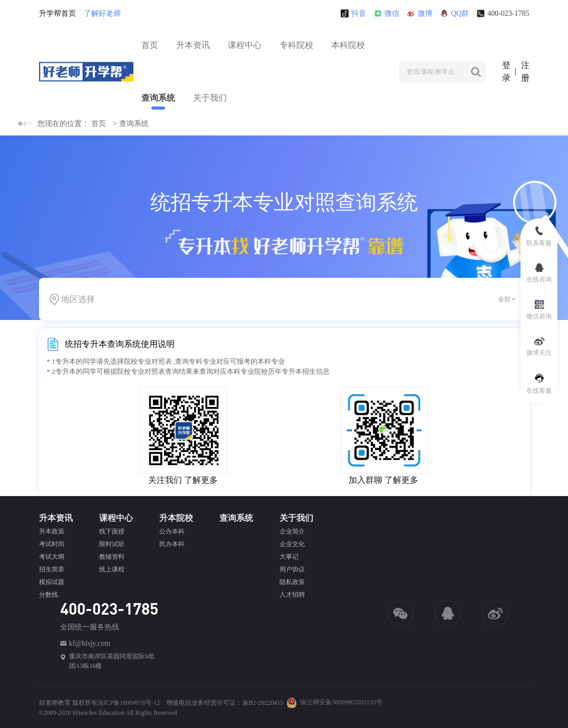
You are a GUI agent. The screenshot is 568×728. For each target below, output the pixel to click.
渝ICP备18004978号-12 (129, 703)
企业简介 (292, 531)
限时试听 (112, 544)
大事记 (289, 557)
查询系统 (158, 98)
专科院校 (296, 45)
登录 (506, 71)
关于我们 (210, 98)
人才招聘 (292, 595)
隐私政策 (292, 582)
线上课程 (112, 569)
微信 (387, 13)
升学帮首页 (57, 13)
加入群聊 (365, 480)
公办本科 (172, 531)
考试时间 (52, 544)
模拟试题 (52, 582)
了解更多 (201, 480)
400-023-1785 (503, 13)
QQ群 (455, 13)
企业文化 (292, 544)
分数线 (49, 595)
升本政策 (52, 531)
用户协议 (292, 569)
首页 (150, 45)
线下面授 (112, 531)
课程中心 (245, 45)
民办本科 (172, 544)
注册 (525, 71)
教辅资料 (112, 557)
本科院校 (348, 45)
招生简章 (52, 569)
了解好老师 (102, 13)
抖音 (353, 13)
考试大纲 (52, 557)
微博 (420, 13)
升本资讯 (193, 45)
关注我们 (165, 480)
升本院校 (176, 518)
